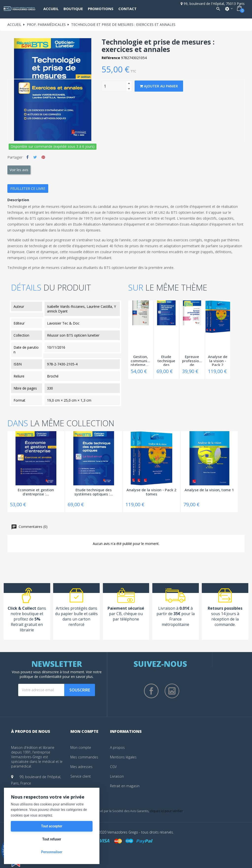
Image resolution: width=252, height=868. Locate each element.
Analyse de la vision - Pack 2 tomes (218, 360)
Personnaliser (52, 852)
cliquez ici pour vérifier (166, 811)
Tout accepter (52, 826)
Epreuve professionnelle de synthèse (192, 360)
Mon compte (81, 747)
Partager (27, 157)
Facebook (151, 691)
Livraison (117, 776)
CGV (113, 767)
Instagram (172, 691)
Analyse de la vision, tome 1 (209, 490)
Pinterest (43, 157)
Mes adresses (81, 767)
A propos (117, 747)
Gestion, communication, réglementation (141, 360)
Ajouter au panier (159, 86)
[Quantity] (114, 86)
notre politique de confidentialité (61, 674)
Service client (81, 776)
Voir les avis (19, 170)
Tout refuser (52, 839)
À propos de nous (31, 731)
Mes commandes (84, 757)
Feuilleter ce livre (28, 188)
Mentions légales (123, 757)
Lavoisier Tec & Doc (63, 323)
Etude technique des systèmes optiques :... (166, 360)
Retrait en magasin (125, 786)
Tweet (35, 157)
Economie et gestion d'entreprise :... (36, 492)
